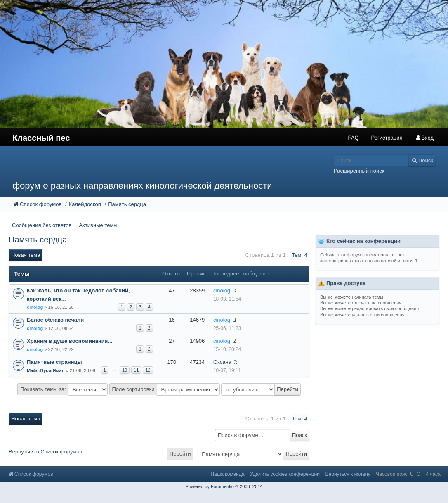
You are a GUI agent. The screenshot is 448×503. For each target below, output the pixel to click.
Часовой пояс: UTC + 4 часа (408, 474)
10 (125, 370)
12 (148, 370)
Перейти (180, 454)
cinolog (35, 307)
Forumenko (222, 486)
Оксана (222, 362)
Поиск (299, 435)
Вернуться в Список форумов (46, 452)
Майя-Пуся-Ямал (46, 370)
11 (136, 370)
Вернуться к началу (348, 474)
